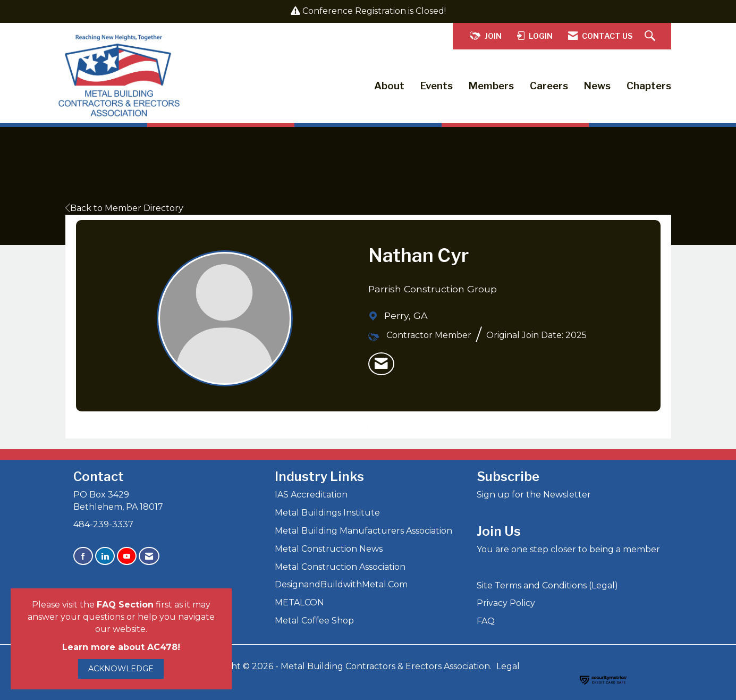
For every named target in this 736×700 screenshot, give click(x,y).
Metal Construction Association (340, 567)
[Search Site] (651, 36)
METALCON (299, 602)
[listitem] (381, 364)
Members (491, 86)
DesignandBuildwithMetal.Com (341, 584)
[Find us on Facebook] (83, 556)
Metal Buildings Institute (327, 513)
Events (437, 86)
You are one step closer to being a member (568, 549)
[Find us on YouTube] (127, 556)
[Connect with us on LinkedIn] (105, 556)
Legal (508, 666)
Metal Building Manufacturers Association (363, 531)
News (597, 86)
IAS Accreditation (311, 495)
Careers (549, 86)
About (389, 86)
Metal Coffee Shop (314, 621)
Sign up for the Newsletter (534, 495)
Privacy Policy (506, 603)
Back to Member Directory (124, 208)
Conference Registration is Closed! (374, 11)
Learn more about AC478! (121, 647)
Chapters (649, 86)
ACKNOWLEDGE (121, 669)
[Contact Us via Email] (149, 556)
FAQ (486, 621)
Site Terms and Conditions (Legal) (547, 585)
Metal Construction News (329, 549)
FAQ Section (125, 605)
